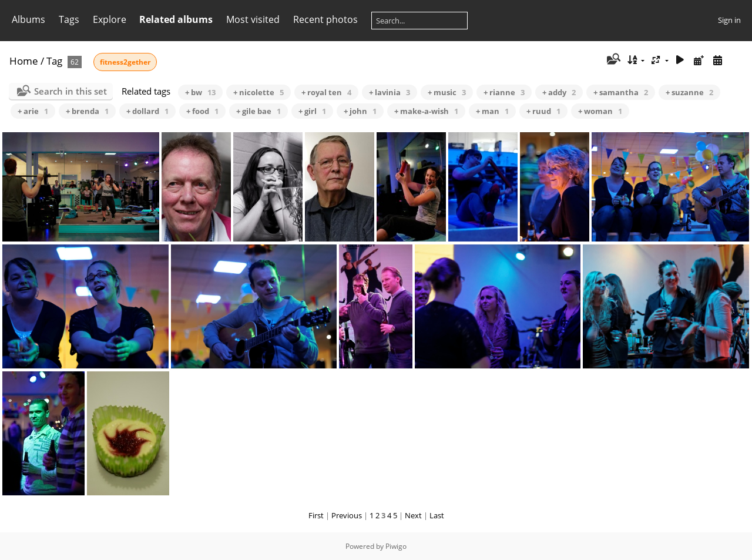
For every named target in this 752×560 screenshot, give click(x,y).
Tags (69, 19)
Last (437, 515)
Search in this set (70, 91)
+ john (360, 111)
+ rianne (504, 92)
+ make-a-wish (426, 111)
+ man (492, 111)
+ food (202, 111)
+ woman (600, 111)
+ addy (559, 92)
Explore (110, 19)
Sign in (729, 20)
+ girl (312, 111)
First (316, 515)
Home (24, 61)
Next (413, 515)
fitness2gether (125, 62)
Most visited (253, 19)
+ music (447, 92)
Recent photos (325, 19)
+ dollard (147, 111)
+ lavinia (390, 92)
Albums (28, 19)
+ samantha (621, 92)
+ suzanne (689, 92)
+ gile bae (258, 111)
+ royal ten (326, 92)
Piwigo (396, 546)
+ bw (200, 92)
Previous (347, 515)
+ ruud (543, 111)
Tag (54, 61)
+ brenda (87, 111)
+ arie (33, 111)
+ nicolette (258, 92)
